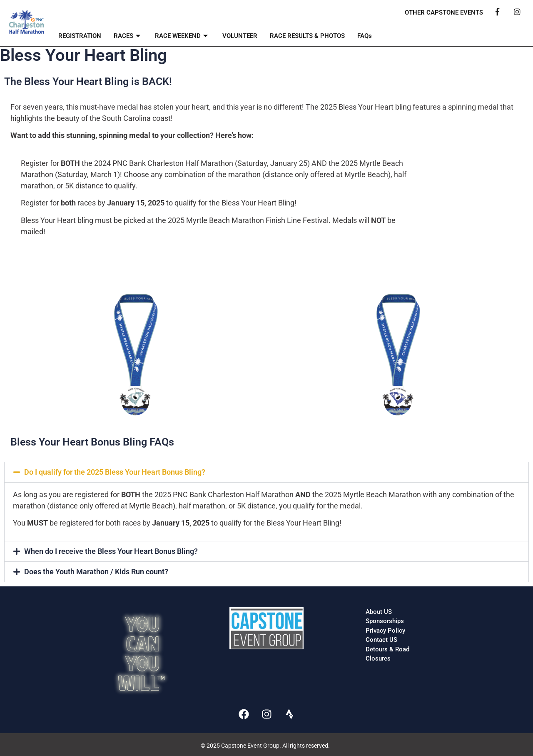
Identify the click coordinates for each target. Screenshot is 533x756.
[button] (266, 472)
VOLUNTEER (240, 36)
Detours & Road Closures (387, 654)
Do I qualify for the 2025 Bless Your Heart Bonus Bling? (115, 472)
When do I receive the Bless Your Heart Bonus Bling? (111, 551)
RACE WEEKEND (182, 36)
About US (379, 612)
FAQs (365, 36)
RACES (128, 36)
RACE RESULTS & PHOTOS (307, 36)
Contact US (381, 640)
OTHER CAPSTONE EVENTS (444, 13)
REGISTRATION (80, 36)
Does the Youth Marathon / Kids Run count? (96, 572)
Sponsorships (385, 621)
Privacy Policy (385, 631)
